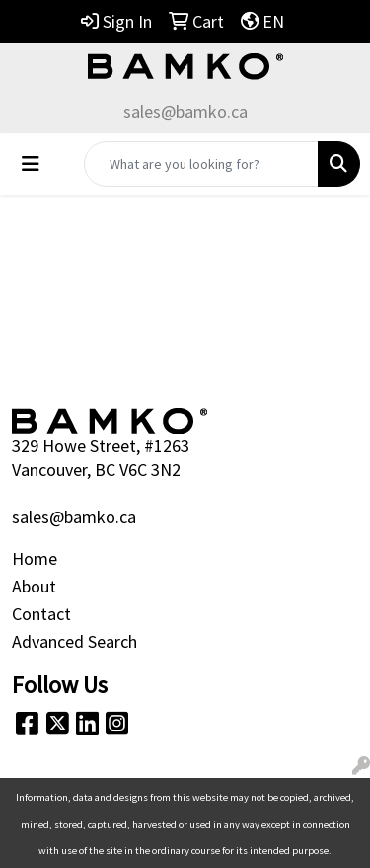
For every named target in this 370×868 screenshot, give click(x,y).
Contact (41, 614)
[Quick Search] (201, 164)
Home (35, 558)
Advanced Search (74, 641)
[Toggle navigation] (31, 164)
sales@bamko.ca (185, 111)
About (34, 586)
